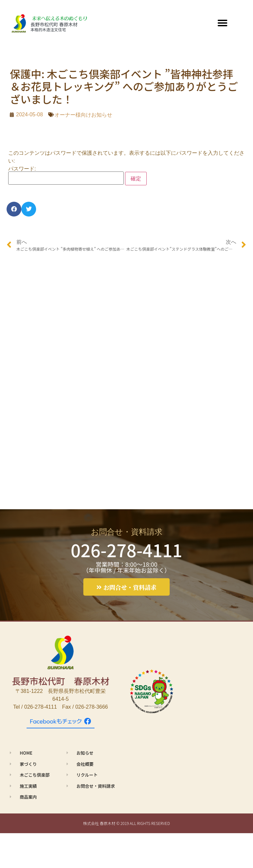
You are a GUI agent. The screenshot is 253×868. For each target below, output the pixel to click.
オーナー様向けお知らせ (83, 115)
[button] (222, 23)
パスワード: (66, 175)
